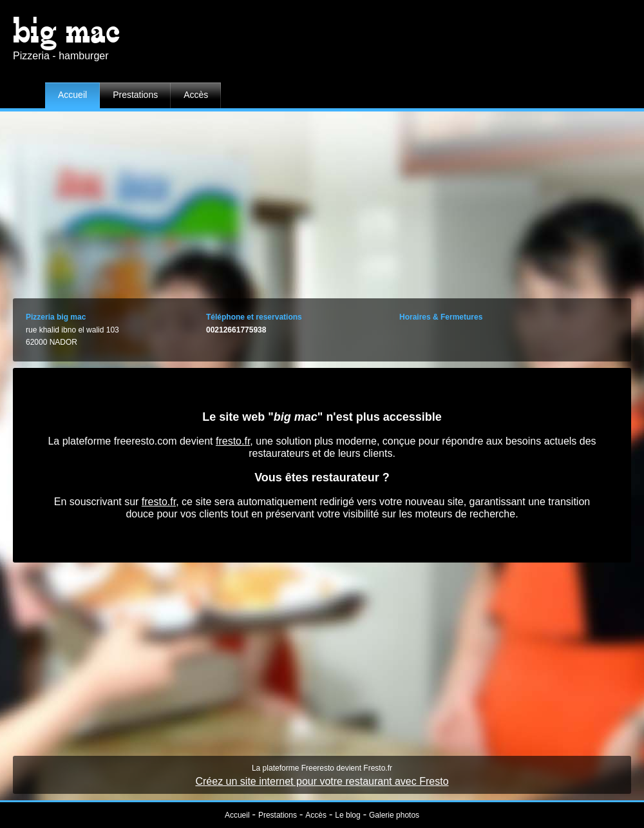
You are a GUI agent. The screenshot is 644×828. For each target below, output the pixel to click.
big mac (67, 31)
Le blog (347, 815)
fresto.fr (233, 441)
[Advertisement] (322, 202)
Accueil (72, 95)
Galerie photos (394, 815)
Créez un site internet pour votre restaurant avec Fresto (322, 781)
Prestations (135, 95)
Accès (196, 95)
